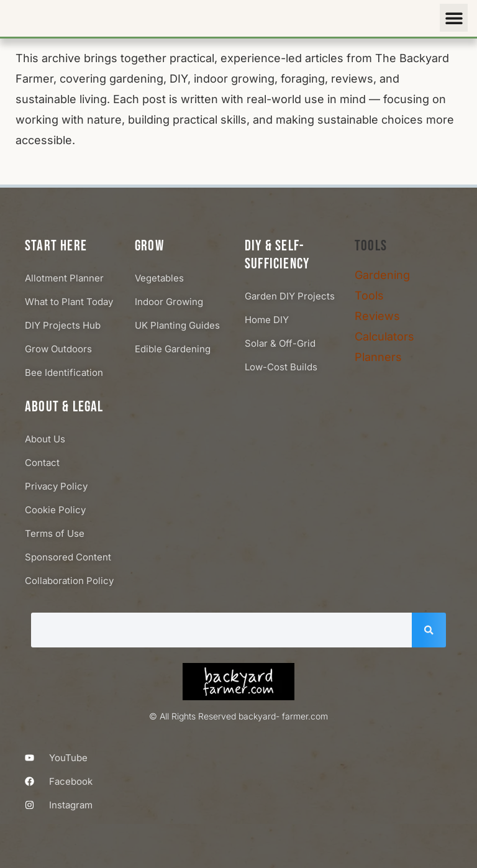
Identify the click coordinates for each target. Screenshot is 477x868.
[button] (454, 18)
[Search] (429, 630)
